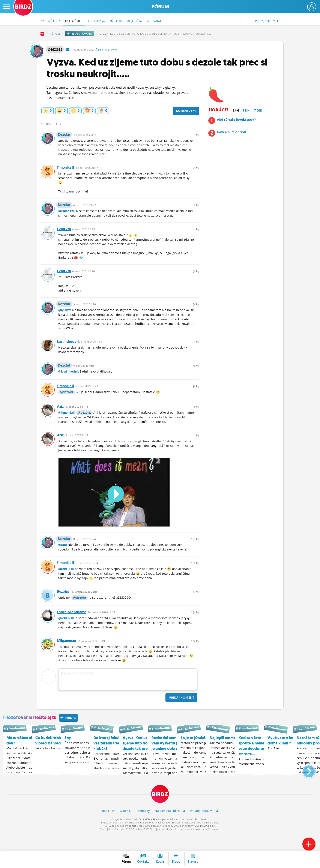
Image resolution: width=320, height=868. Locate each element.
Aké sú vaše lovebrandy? (236, 120)
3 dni (247, 110)
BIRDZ (42, 34)
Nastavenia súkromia (170, 828)
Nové (51, 21)
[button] (305, 787)
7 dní (258, 110)
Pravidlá (204, 828)
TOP (97, 21)
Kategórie (74, 21)
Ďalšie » (107, 50)
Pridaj (181, 715)
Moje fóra (134, 21)
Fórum (161, 7)
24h (236, 110)
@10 (71, 583)
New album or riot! (231, 132)
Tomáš (132, 844)
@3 (78, 402)
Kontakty (144, 828)
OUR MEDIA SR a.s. (149, 837)
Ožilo (116, 21)
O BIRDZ (126, 828)
